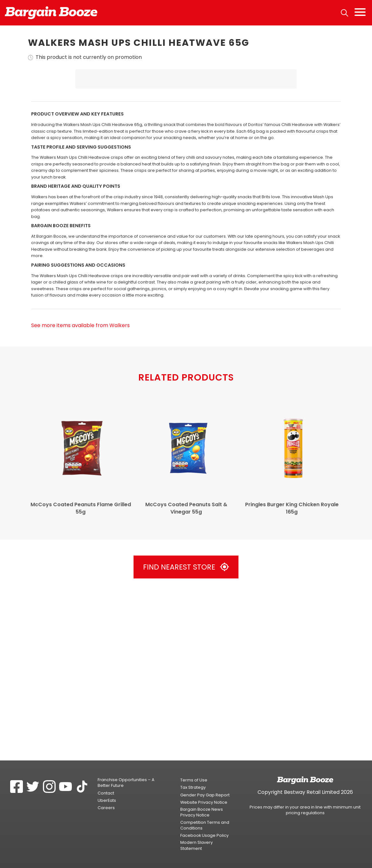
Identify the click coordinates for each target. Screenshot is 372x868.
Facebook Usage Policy (204, 835)
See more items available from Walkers (80, 492)
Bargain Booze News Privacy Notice (202, 812)
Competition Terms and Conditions (205, 825)
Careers (106, 808)
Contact (106, 793)
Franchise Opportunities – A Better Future (126, 783)
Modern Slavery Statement (196, 846)
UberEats (107, 800)
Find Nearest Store (186, 733)
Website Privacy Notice (204, 802)
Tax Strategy (193, 787)
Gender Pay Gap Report (205, 795)
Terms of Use (194, 780)
